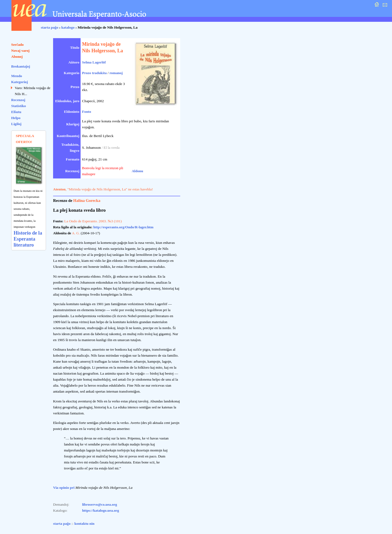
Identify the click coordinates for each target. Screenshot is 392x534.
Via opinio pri (64, 488)
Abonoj (17, 57)
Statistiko (19, 106)
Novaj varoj (20, 51)
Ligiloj (16, 124)
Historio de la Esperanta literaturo (28, 239)
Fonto (86, 112)
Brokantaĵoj (21, 66)
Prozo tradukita (94, 73)
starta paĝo (50, 27)
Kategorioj (19, 82)
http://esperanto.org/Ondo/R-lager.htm (123, 227)
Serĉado (17, 45)
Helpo (16, 118)
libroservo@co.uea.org (100, 504)
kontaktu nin (84, 524)
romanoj (116, 73)
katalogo (68, 27)
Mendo (17, 76)
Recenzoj (18, 100)
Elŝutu (16, 112)
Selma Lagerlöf (94, 62)
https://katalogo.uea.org (101, 510)
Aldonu (137, 171)
